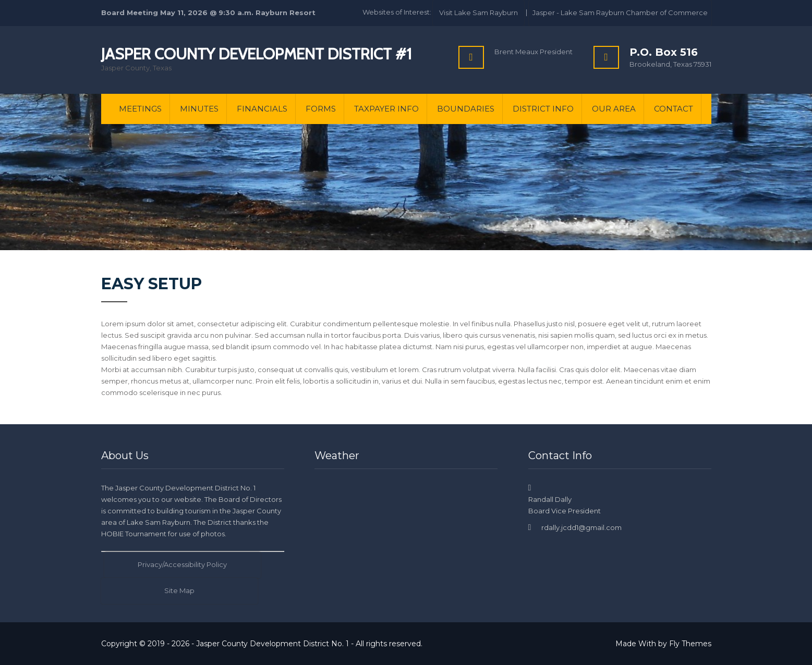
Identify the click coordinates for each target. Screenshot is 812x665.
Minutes (199, 109)
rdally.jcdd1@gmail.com (581, 527)
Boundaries (466, 109)
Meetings (140, 109)
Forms (321, 109)
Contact (674, 109)
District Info (543, 109)
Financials (262, 109)
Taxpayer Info (386, 109)
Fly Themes (690, 644)
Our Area (614, 109)
